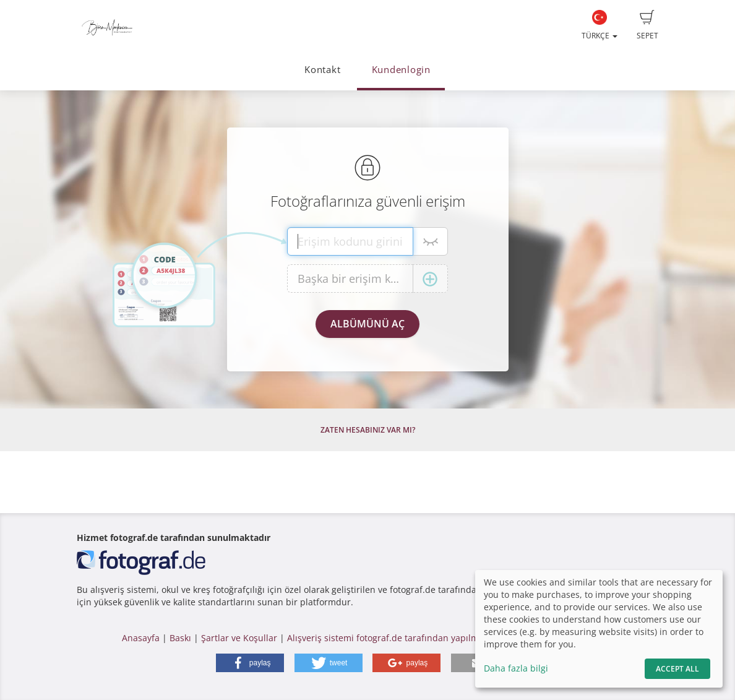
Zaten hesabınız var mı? (368, 430)
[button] (250, 663)
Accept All (677, 669)
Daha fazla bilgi (516, 668)
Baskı (180, 638)
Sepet (647, 25)
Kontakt (322, 70)
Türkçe (600, 25)
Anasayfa (141, 638)
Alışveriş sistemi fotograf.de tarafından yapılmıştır (391, 638)
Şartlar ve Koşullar (239, 638)
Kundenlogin (401, 70)
